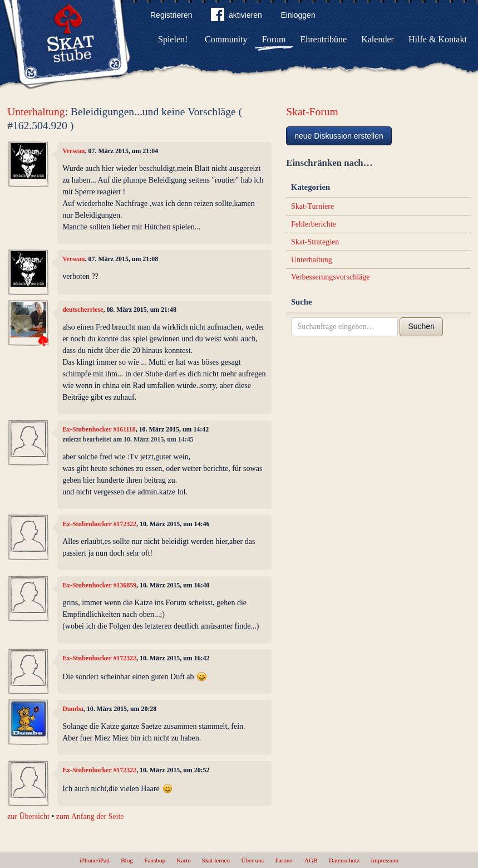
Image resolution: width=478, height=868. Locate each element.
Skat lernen (216, 860)
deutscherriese (83, 310)
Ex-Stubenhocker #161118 (99, 429)
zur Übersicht (28, 816)
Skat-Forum (312, 112)
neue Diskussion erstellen (339, 136)
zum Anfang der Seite (90, 816)
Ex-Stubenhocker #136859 (99, 585)
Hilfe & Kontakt (438, 39)
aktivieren (236, 17)
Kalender (378, 39)
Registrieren (171, 15)
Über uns (252, 860)
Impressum (385, 860)
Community (226, 39)
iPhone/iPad (95, 860)
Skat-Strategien (315, 242)
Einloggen (298, 15)
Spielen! (173, 39)
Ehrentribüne (324, 39)
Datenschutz (344, 860)
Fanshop (155, 860)
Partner (284, 860)
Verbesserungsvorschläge (331, 277)
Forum (274, 39)
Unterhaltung (36, 112)
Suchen (421, 326)
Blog (127, 860)
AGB (311, 860)
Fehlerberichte (314, 224)
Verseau (74, 151)
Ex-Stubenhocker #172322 (99, 524)
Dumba (73, 709)
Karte (183, 860)
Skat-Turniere (312, 206)
